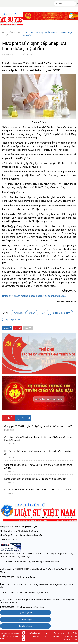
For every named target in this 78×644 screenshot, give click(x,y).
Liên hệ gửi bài (25, 626)
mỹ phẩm (18, 313)
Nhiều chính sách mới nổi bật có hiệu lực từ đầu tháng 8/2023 (34, 296)
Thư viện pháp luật (12, 34)
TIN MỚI (8, 418)
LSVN (44, 313)
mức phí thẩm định (61, 313)
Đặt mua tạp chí (25, 613)
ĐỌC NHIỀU (23, 418)
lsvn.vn (32, 313)
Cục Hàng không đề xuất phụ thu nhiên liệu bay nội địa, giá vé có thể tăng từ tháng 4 (38, 439)
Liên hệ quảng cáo (25, 619)
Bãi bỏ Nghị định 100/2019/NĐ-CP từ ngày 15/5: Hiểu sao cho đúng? (38, 490)
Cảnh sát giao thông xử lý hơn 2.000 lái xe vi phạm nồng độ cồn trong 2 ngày (38, 466)
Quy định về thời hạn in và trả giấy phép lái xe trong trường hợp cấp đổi (37, 453)
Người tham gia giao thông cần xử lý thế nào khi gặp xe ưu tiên (35, 479)
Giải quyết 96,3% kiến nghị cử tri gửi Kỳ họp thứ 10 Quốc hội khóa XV (38, 426)
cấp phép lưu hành (14, 319)
